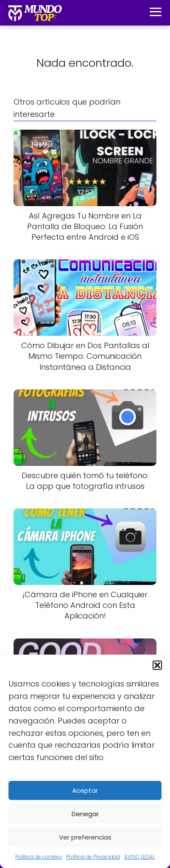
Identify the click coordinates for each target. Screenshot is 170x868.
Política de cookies (39, 857)
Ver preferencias (85, 837)
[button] (157, 665)
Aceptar (85, 790)
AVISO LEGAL (139, 857)
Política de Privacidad (93, 857)
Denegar (85, 814)
